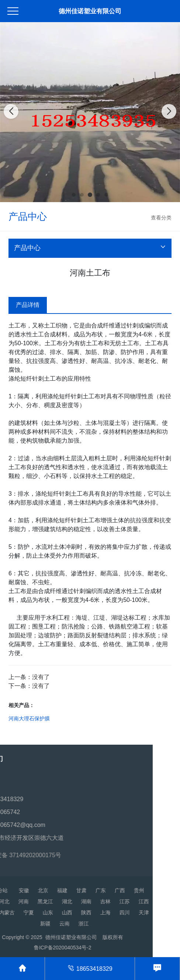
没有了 (41, 677)
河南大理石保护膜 (29, 718)
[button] (74, 195)
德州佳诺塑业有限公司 (90, 11)
